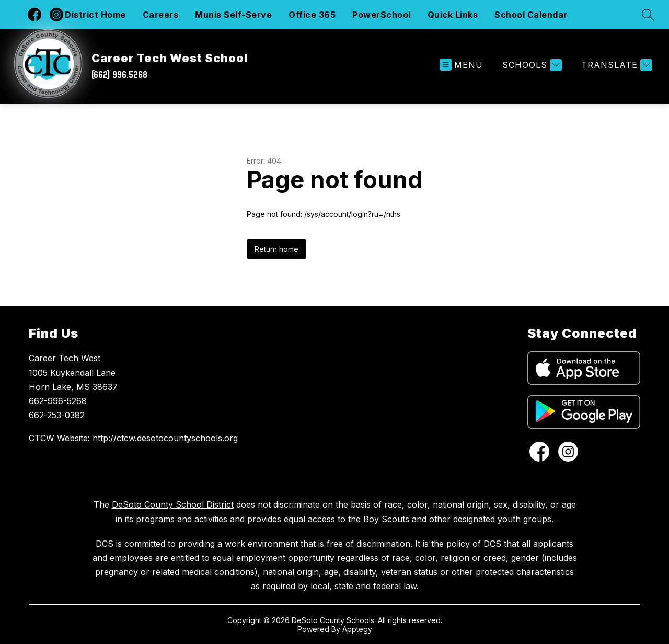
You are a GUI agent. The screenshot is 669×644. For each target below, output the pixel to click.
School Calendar (531, 15)
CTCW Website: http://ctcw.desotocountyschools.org (133, 438)
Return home (276, 249)
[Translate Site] (615, 65)
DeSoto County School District (173, 504)
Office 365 (312, 15)
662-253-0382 (57, 415)
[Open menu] (461, 65)
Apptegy (357, 629)
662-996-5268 (58, 401)
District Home (95, 15)
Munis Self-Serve (233, 15)
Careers (161, 15)
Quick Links (453, 15)
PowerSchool (382, 15)
